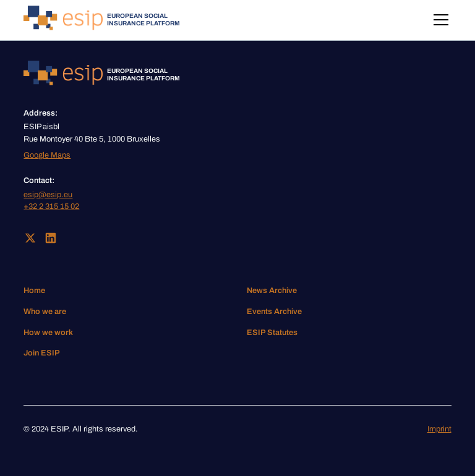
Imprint (439, 429)
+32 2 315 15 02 (51, 206)
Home (34, 291)
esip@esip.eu (48, 195)
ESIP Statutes (272, 333)
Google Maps (47, 155)
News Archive (272, 291)
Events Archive (274, 312)
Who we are (45, 312)
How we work (48, 333)
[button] (439, 20)
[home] (102, 20)
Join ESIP (42, 353)
